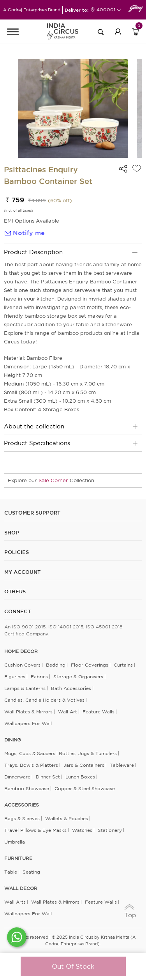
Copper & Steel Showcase (85, 788)
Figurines (15, 677)
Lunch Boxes (80, 777)
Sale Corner (53, 480)
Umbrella (15, 842)
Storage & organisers (78, 677)
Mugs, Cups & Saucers (30, 753)
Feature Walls (99, 712)
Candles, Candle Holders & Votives (44, 700)
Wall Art (68, 712)
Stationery (110, 830)
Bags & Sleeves (22, 818)
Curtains (123, 665)
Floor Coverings (90, 665)
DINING (12, 740)
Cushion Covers (22, 665)
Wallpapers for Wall (28, 723)
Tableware (122, 765)
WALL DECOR (21, 888)
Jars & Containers (84, 765)
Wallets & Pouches (67, 818)
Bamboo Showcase (27, 788)
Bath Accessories (71, 688)
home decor (21, 651)
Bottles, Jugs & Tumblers (88, 753)
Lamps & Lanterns (25, 688)
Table (11, 872)
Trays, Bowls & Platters (31, 765)
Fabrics (39, 677)
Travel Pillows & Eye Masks (35, 830)
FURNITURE (18, 858)
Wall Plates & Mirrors (28, 712)
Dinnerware (17, 777)
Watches (82, 830)
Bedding (56, 665)
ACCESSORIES (22, 805)
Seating (31, 872)
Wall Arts (15, 902)
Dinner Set (48, 777)
